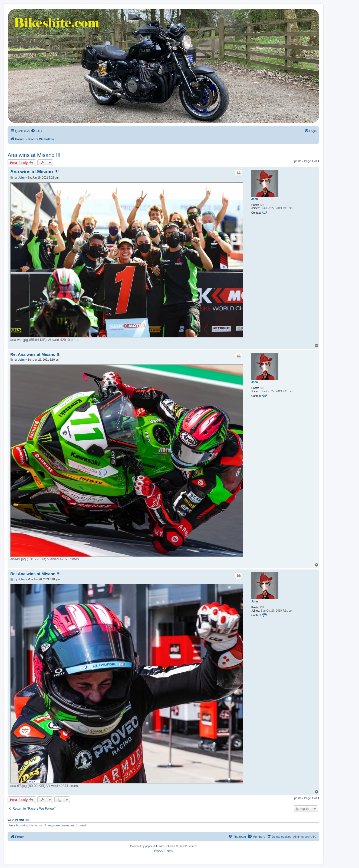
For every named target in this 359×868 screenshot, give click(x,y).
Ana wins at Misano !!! (34, 155)
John (255, 199)
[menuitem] (36, 131)
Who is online (19, 820)
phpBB (149, 846)
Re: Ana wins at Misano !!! (35, 354)
